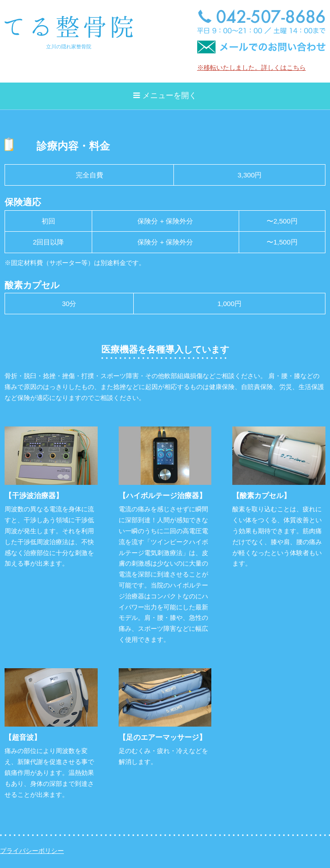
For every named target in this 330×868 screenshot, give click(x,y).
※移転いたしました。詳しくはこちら (251, 68)
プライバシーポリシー (32, 851)
